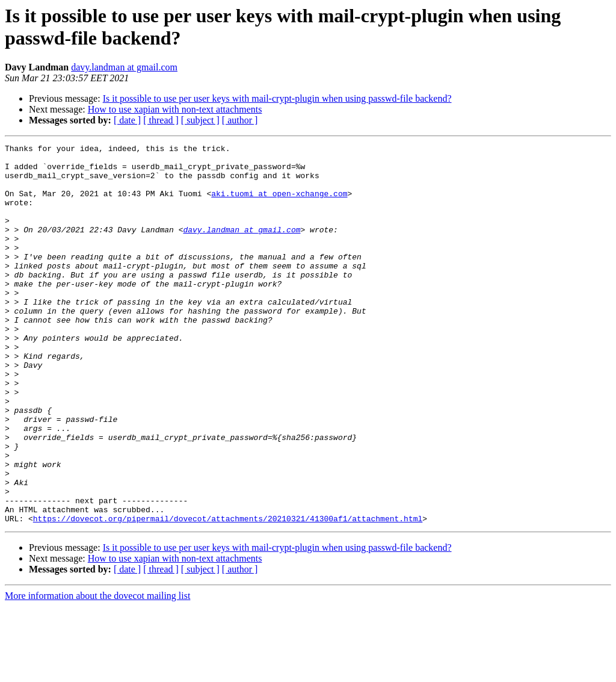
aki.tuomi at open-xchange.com (279, 204)
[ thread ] (161, 120)
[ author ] (240, 120)
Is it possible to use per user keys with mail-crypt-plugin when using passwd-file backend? (277, 98)
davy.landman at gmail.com (124, 67)
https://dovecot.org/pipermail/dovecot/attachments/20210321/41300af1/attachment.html (228, 594)
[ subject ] (200, 120)
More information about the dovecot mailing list (97, 671)
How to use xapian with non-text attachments (175, 109)
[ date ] (127, 120)
